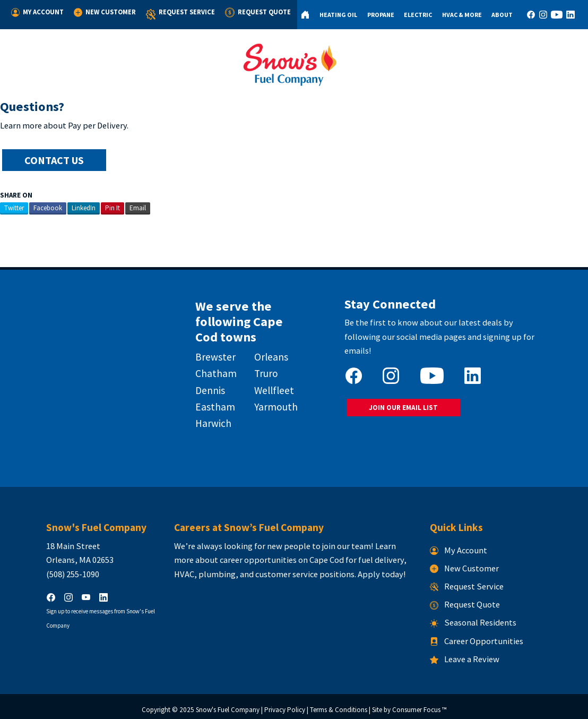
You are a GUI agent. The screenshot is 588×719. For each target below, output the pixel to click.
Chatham (206, 371)
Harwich (204, 420)
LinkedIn (84, 207)
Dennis (201, 387)
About (500, 15)
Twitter (14, 207)
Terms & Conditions (339, 704)
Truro (262, 371)
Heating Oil (334, 15)
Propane (377, 15)
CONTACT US (55, 160)
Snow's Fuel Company (228, 704)
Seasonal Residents (485, 617)
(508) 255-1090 (49, 568)
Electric (415, 15)
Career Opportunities (488, 635)
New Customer (103, 12)
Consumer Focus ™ (419, 704)
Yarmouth (272, 404)
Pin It (113, 207)
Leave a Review (476, 653)
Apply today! (370, 568)
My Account (37, 12)
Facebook (48, 207)
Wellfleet (270, 387)
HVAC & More (459, 15)
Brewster (206, 354)
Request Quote (253, 12)
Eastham (206, 404)
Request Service (177, 15)
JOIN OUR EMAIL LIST (407, 392)
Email (138, 207)
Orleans (267, 354)
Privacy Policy (285, 704)
